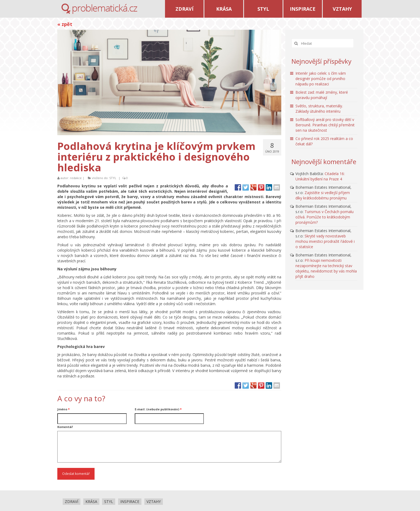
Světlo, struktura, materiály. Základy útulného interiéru (319, 109)
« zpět (65, 24)
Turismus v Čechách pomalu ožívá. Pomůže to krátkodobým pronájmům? (325, 217)
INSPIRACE (303, 9)
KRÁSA (224, 9)
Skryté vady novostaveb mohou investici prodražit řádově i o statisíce (325, 241)
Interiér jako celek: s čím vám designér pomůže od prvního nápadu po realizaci (321, 79)
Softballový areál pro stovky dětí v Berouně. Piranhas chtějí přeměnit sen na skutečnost (325, 125)
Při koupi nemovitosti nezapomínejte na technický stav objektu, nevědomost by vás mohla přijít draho (326, 268)
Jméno (63, 409)
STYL (263, 9)
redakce (76, 178)
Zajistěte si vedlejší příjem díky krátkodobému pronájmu (323, 195)
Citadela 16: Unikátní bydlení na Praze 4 (320, 176)
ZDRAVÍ (184, 9)
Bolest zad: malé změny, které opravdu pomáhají (322, 95)
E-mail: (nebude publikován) (158, 409)
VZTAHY (342, 9)
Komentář (65, 427)
